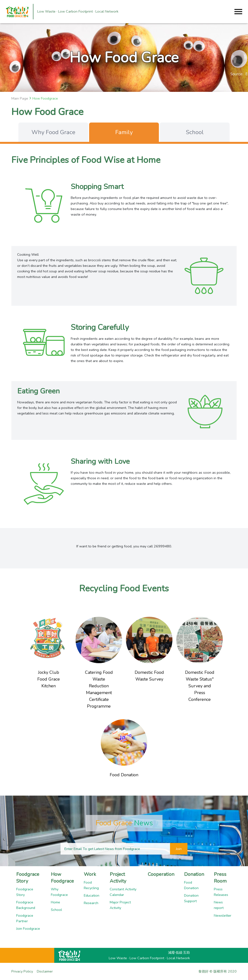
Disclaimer (45, 971)
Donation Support (191, 898)
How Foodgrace (62, 878)
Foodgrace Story (28, 878)
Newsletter (223, 915)
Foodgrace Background (26, 905)
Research (91, 903)
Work (90, 874)
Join (179, 849)
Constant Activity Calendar (123, 892)
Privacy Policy (22, 971)
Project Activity (118, 878)
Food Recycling (91, 885)
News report (219, 905)
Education (92, 895)
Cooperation (161, 874)
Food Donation (191, 885)
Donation (194, 874)
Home (55, 902)
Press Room (220, 878)
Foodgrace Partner (25, 918)
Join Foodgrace (28, 929)
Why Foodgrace (59, 892)
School (56, 910)
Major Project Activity (120, 905)
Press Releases (221, 892)
